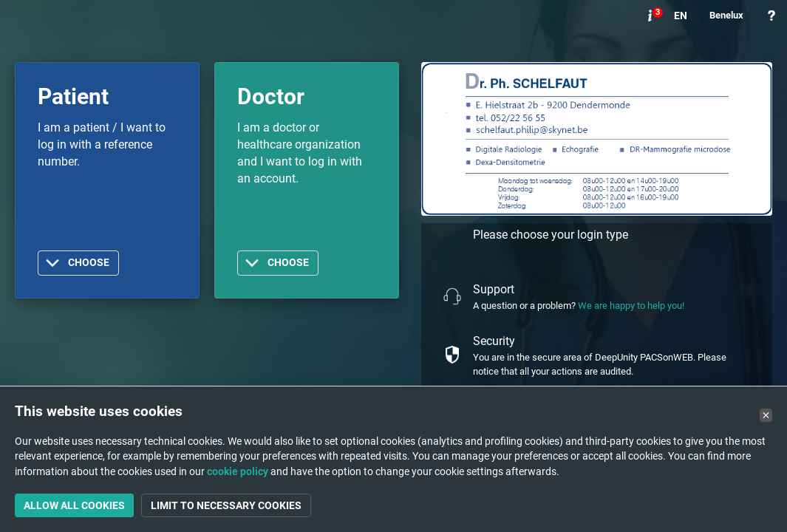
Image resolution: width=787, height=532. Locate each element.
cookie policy (238, 471)
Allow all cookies (74, 505)
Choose (89, 263)
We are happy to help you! (631, 306)
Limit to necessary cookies (226, 505)
